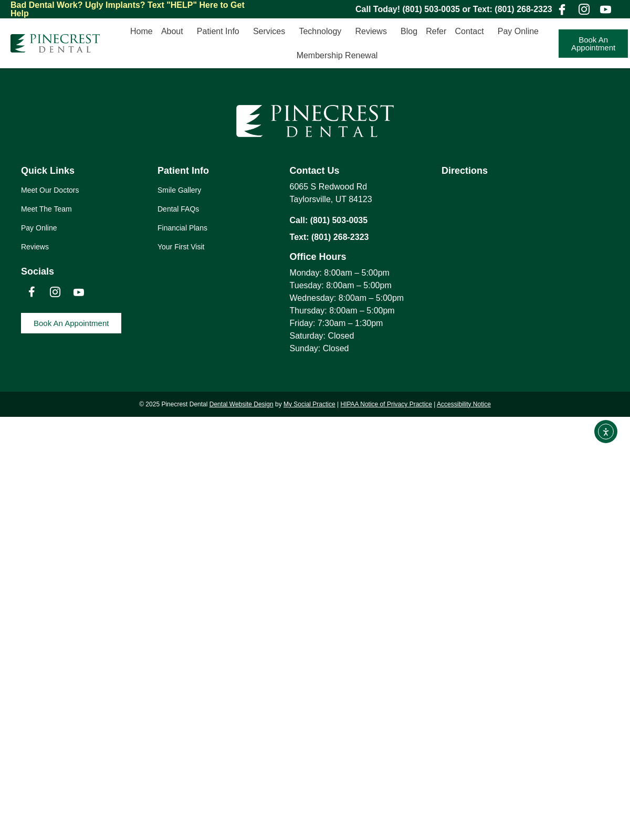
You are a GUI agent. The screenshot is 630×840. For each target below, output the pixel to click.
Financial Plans (182, 228)
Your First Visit (181, 247)
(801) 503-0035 (431, 9)
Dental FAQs (178, 209)
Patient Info (221, 31)
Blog (409, 31)
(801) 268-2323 (523, 9)
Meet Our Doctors (50, 190)
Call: (300, 220)
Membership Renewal (337, 55)
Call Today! (379, 9)
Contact (472, 31)
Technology (323, 31)
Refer (436, 31)
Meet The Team (46, 209)
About (175, 31)
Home (141, 31)
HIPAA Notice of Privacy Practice (386, 404)
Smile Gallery (179, 190)
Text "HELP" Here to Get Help (128, 9)
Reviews (373, 31)
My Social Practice (309, 404)
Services (272, 31)
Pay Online (521, 31)
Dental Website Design (241, 404)
